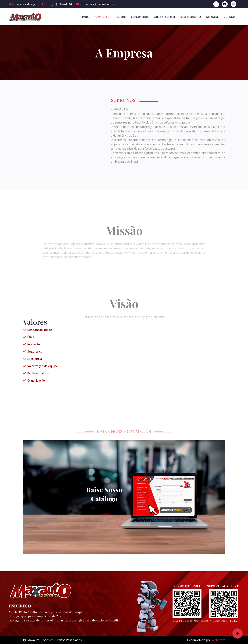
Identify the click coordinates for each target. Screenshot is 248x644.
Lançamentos (140, 17)
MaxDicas (213, 17)
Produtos (120, 17)
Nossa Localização (23, 4)
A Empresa (102, 17)
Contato (229, 17)
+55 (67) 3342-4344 (57, 4)
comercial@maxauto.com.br (97, 4)
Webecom (218, 640)
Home (86, 17)
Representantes (191, 17)
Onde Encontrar (165, 17)
